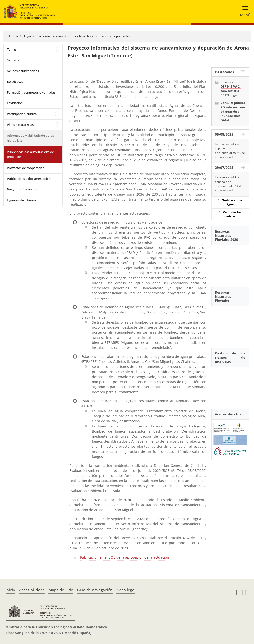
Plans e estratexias (50, 36)
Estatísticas (15, 81)
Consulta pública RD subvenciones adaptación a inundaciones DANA (233, 112)
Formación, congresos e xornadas (31, 92)
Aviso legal (126, 590)
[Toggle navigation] (244, 11)
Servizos (13, 60)
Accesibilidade (32, 590)
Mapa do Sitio (61, 590)
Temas (12, 49)
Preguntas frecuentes (22, 189)
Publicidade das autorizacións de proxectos (100, 36)
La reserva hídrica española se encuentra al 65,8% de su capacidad (230, 151)
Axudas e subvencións (23, 71)
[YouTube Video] (230, 264)
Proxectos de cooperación (26, 168)
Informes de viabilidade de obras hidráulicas (30, 138)
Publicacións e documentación (29, 179)
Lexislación (15, 103)
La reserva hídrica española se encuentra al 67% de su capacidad (229, 184)
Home (14, 36)
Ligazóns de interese (22, 200)
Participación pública (22, 114)
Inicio (10, 590)
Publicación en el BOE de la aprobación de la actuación (125, 557)
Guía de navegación (95, 590)
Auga (27, 36)
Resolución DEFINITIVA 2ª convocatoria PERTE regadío (231, 89)
